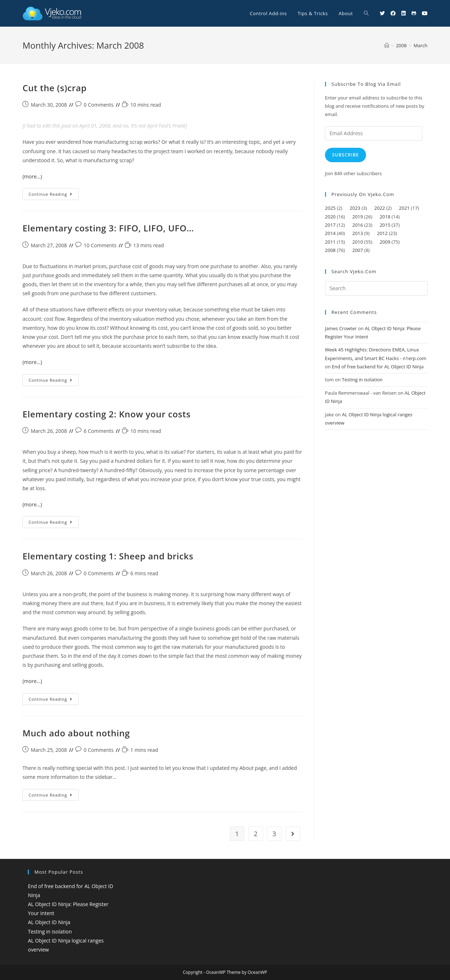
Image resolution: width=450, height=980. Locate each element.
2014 (330, 233)
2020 (330, 217)
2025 (330, 208)
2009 (385, 242)
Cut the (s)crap (54, 88)
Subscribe (346, 155)
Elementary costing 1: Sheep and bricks (108, 556)
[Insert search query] (376, 288)
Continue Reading (54, 195)
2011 (330, 242)
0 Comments (99, 105)
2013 (358, 233)
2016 (358, 225)
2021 (404, 208)
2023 (355, 208)
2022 (380, 208)
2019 (358, 217)
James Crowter (341, 328)
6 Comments (99, 431)
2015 (385, 225)
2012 (382, 233)
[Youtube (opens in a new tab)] (425, 13)
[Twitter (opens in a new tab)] (382, 13)
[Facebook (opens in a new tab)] (393, 13)
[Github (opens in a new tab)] (414, 13)
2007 (358, 250)
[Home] (387, 45)
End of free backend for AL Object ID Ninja (378, 367)
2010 (358, 242)
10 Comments (100, 245)
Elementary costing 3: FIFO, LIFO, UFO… (108, 228)
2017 (330, 225)
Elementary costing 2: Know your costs (106, 414)
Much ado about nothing (76, 733)
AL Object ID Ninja (49, 922)
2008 (330, 250)
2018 (385, 217)
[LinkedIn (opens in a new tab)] (404, 13)
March (420, 45)
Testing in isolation (362, 380)
